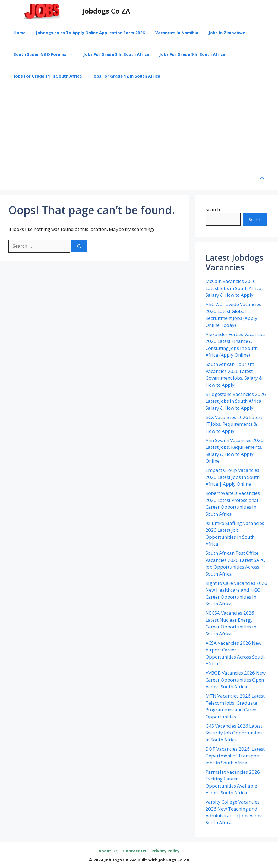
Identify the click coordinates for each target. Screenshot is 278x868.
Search (213, 209)
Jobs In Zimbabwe (227, 33)
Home (20, 33)
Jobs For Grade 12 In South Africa (126, 76)
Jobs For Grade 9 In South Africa (192, 54)
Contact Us (135, 851)
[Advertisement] (139, 127)
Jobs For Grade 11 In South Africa (48, 76)
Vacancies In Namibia (177, 33)
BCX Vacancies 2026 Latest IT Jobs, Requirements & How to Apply (234, 424)
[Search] (79, 246)
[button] (262, 179)
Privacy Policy (165, 851)
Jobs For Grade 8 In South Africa (116, 54)
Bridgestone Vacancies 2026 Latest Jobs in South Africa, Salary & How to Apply (236, 401)
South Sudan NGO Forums (46, 54)
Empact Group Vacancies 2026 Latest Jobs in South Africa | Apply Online (233, 477)
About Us (108, 851)
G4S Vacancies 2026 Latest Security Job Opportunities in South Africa (234, 733)
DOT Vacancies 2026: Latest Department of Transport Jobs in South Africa (235, 756)
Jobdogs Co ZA (106, 11)
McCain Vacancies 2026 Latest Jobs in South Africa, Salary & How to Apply (234, 288)
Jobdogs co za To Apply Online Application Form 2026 (90, 33)
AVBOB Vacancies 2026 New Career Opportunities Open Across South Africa (236, 680)
